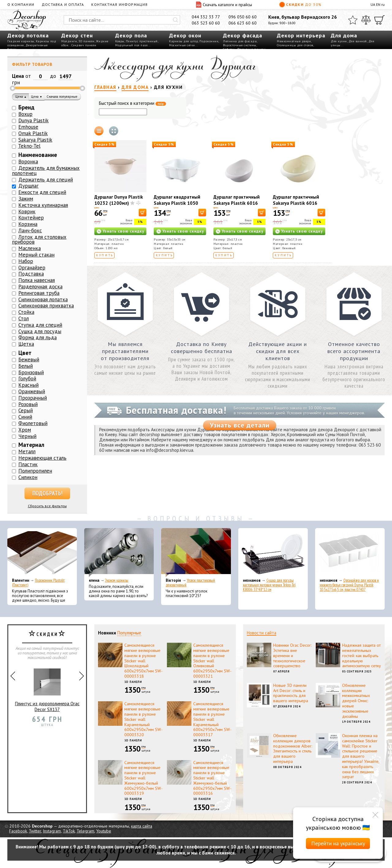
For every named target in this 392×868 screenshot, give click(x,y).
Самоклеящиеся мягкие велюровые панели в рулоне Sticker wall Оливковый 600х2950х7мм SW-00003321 (212, 661)
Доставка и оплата (63, 4)
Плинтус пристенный (142, 41)
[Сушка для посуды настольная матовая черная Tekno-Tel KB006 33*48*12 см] (273, 553)
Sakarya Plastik (35, 140)
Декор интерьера (301, 35)
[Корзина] (379, 20)
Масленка (30, 248)
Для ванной (358, 41)
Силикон (28, 477)
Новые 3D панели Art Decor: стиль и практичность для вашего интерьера (291, 693)
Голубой (27, 379)
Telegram (85, 831)
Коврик (27, 211)
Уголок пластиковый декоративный (190, 583)
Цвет (25, 353)
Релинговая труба (39, 293)
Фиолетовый (33, 423)
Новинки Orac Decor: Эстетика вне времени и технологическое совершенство (292, 655)
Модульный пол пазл (131, 45)
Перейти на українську (338, 843)
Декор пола (131, 35)
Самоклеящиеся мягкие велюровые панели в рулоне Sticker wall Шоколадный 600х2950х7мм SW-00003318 (143, 661)
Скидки (300, 5)
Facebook (18, 831)
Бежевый (29, 360)
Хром (25, 430)
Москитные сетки (182, 45)
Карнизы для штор (183, 41)
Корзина (28, 224)
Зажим (26, 199)
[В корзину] (143, 213)
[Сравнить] (366, 20)
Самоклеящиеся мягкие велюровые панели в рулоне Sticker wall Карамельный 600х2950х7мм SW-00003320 (143, 719)
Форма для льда (38, 337)
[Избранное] (353, 20)
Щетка (26, 344)
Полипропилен (35, 471)
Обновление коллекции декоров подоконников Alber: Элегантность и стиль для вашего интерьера (293, 748)
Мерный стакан (36, 255)
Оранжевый (32, 391)
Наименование (38, 155)
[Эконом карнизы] (119, 553)
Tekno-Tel (29, 146)
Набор (26, 261)
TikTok (69, 831)
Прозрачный (33, 398)
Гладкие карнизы (21, 41)
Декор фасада (243, 35)
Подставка (31, 274)
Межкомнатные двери (294, 41)
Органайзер (32, 268)
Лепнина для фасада (240, 41)
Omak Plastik (33, 133)
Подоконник (209, 41)
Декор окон (185, 35)
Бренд (26, 107)
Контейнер (31, 218)
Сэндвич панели (84, 45)
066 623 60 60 (243, 23)
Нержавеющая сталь (42, 458)
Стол (24, 318)
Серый (26, 410)
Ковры (120, 41)
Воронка (28, 162)
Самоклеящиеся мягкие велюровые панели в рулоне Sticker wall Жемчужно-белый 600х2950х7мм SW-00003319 (143, 778)
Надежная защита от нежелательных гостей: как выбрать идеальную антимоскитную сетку (362, 655)
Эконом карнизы (117, 580)
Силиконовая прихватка (46, 306)
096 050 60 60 (243, 17)
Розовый (28, 404)
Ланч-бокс (30, 230)
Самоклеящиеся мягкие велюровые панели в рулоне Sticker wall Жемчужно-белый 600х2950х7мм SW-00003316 (212, 778)
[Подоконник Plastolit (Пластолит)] (42, 553)
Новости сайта (262, 633)
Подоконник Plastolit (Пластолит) (38, 583)
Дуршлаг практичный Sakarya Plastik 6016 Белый (237, 203)
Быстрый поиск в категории (132, 103)
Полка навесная (37, 280)
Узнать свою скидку (123, 231)
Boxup (25, 114)
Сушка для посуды (40, 331)
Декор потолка (28, 35)
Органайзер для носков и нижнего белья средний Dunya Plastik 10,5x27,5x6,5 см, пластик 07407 (349, 585)
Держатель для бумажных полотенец (46, 171)
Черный (27, 436)
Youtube (104, 831)
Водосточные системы (240, 45)
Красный (28, 385)
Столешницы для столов (295, 45)
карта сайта (142, 826)
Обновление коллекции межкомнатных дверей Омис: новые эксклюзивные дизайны (356, 701)
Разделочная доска (40, 287)
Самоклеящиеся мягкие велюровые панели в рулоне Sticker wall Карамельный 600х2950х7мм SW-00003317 (212, 719)
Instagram (52, 831)
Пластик (28, 464)
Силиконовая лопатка (43, 299)
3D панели (87, 41)
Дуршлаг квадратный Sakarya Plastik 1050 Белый (177, 203)
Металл (27, 451)
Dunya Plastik (34, 120)
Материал (31, 445)
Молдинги (69, 41)
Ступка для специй (40, 325)
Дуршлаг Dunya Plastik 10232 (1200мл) (119, 200)
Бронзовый (31, 372)
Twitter (35, 831)
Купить (105, 255)
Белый (26, 366)
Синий (25, 417)
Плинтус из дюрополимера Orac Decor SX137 (47, 688)
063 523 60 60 (206, 23)
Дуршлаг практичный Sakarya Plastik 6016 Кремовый (296, 203)
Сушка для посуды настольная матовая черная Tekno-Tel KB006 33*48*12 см (269, 585)
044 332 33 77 (206, 17)
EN (378, 4)
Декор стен (77, 35)
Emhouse (28, 127)
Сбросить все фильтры (47, 506)
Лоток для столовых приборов (39, 240)
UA (373, 4)
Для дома (344, 35)
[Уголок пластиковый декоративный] (196, 553)
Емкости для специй (42, 192)
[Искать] (175, 20)
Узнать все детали (240, 425)
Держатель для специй (46, 180)
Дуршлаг (28, 186)
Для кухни (339, 41)
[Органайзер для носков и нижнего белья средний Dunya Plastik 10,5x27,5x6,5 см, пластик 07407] (350, 553)
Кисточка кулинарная (43, 205)
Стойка (26, 312)
